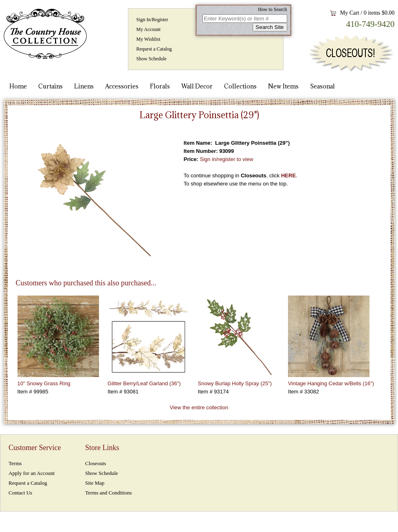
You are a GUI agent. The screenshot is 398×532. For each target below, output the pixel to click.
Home (18, 86)
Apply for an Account (32, 473)
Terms (15, 463)
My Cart (350, 13)
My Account (149, 29)
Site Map (95, 483)
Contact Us (20, 493)
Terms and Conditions (109, 493)
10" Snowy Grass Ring (44, 383)
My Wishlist (148, 39)
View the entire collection (199, 407)
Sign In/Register (152, 20)
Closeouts (96, 463)
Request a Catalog (154, 49)
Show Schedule (152, 59)
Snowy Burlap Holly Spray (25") (235, 383)
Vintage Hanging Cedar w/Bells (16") (331, 383)
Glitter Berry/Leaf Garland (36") (144, 383)
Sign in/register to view (227, 159)
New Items (283, 86)
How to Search (272, 9)
